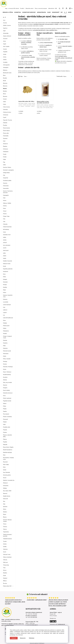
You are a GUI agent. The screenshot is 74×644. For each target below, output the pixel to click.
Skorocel (5, 493)
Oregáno (5, 388)
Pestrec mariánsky (7, 417)
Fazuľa (5, 154)
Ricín (4, 455)
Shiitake (5, 488)
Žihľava (5, 581)
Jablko (5, 237)
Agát (4, 31)
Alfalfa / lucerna (7, 25)
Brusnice (5, 96)
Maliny (5, 328)
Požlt (4, 424)
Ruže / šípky (6, 465)
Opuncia (5, 385)
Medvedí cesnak (7, 351)
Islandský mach (7, 235)
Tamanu (5, 527)
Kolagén (5, 279)
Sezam (5, 478)
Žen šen (5, 583)
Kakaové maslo (7, 264)
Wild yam (5, 562)
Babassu (5, 70)
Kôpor (5, 290)
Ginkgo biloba (6, 173)
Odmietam (32, 638)
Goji (4, 175)
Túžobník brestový (7, 539)
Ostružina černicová (8, 393)
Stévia (5, 509)
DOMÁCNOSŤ (56, 12)
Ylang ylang (6, 565)
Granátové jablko (7, 181)
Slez (4, 501)
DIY (62, 12)
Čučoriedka (6, 136)
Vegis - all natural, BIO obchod (12, 8)
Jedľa (4, 253)
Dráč (4, 141)
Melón (5, 356)
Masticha (5, 343)
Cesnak (5, 99)
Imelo (4, 232)
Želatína (5, 573)
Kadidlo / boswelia (8, 261)
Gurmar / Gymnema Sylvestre (8, 192)
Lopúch (5, 313)
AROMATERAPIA (41, 12)
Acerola (5, 23)
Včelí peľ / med (7, 554)
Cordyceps (6, 115)
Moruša (5, 364)
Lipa (4, 307)
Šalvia (5, 514)
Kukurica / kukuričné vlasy (8, 296)
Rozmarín (5, 462)
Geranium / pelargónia (8, 170)
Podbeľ (5, 422)
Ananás (5, 49)
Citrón (5, 104)
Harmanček (6, 188)
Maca (4, 320)
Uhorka (5, 544)
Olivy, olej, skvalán (7, 382)
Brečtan (5, 91)
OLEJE (49, 12)
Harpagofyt (6, 195)
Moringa (5, 361)
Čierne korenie (6, 128)
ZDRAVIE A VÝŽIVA (8, 12)
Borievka (5, 83)
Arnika (5, 54)
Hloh (4, 198)
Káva (4, 274)
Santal (5, 470)
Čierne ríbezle (6, 131)
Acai (4, 20)
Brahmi (5, 89)
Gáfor (4, 165)
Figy (4, 162)
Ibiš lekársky (6, 229)
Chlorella (5, 224)
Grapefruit (6, 178)
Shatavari (5, 483)
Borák (4, 81)
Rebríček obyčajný (7, 452)
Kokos (5, 277)
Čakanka (5, 123)
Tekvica (5, 529)
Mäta (4, 346)
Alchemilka (6, 33)
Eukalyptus (6, 152)
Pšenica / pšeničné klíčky (7, 436)
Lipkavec (5, 310)
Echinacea (5, 149)
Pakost (5, 403)
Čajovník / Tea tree (8, 120)
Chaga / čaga (6, 216)
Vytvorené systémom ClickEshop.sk (37, 643)
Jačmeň (5, 243)
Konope (5, 285)
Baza (4, 75)
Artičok (5, 60)
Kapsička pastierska (8, 269)
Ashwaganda (6, 65)
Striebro (5, 512)
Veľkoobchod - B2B (53, 8)
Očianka (5, 380)
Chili (4, 222)
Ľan (4, 315)
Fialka (4, 159)
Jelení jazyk (6, 250)
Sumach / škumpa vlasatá (7, 521)
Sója (4, 504)
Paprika (5, 411)
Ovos (4, 396)
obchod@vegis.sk (33, 625)
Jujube (5, 258)
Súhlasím (14, 638)
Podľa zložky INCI (7, 586)
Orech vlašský (6, 390)
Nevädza (5, 377)
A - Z (65, 12)
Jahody (5, 240)
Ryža (4, 467)
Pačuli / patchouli (7, 398)
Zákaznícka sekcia (29, 8)
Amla (4, 41)
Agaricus (5, 28)
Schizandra (6, 486)
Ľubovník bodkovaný (8, 318)
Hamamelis (6, 186)
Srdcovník (5, 499)
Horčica (5, 206)
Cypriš (5, 117)
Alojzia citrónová (7, 36)
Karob (5, 266)
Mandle (5, 334)
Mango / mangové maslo (7, 337)
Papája (5, 409)
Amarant (5, 39)
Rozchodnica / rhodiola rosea (8, 458)
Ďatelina (5, 146)
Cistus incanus (6, 107)
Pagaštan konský (7, 401)
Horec (5, 208)
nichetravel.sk (61, 624)
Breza (4, 94)
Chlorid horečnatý (7, 227)
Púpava (5, 439)
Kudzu (5, 292)
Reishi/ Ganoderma (8, 450)
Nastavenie (23, 638)
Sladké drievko (7, 496)
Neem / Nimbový (7, 372)
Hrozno (5, 214)
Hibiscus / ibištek (7, 203)
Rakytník (5, 445)
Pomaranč (5, 419)
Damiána (5, 138)
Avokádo (5, 62)
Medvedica (6, 354)
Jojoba (5, 256)
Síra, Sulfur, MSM (7, 491)
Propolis (5, 430)
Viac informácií (19, 635)
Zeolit (4, 576)
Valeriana (5, 549)
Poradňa (22, 8)
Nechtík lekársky (7, 375)
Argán (5, 44)
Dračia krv (5, 144)
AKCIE (70, 12)
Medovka (5, 348)
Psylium (5, 432)
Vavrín (5, 552)
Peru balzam (6, 414)
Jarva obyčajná (7, 245)
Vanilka (5, 547)
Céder (5, 102)
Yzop (4, 568)
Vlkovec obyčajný (7, 557)
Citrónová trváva (7, 112)
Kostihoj (5, 287)
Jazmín (5, 248)
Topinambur (6, 532)
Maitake (5, 323)
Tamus (5, 524)
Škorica (5, 517)
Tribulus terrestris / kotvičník (8, 535)
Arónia (5, 57)
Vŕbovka (5, 560)
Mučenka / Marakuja (8, 367)
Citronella (5, 110)
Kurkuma (5, 299)
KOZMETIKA (18, 12)
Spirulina (5, 507)
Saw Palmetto (7, 472)
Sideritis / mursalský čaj (9, 480)
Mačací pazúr (6, 326)
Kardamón (6, 271)
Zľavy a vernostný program (41, 8)
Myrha (5, 369)
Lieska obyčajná (7, 305)
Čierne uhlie (6, 133)
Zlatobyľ (5, 578)
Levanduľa (6, 302)
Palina (5, 406)
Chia (4, 219)
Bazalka (5, 78)
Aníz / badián (6, 46)
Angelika (5, 52)
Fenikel (5, 157)
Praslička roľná (7, 427)
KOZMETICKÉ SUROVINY (29, 12)
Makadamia (6, 331)
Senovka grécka (7, 475)
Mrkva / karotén (7, 359)
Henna (5, 200)
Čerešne (5, 125)
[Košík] (71, 8)
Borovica (5, 86)
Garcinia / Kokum (7, 167)
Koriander (5, 282)
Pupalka (5, 442)
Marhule (5, 340)
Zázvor (5, 570)
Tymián (5, 541)
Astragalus (6, 67)
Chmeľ (5, 211)
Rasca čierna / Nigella (8, 447)
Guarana (5, 183)
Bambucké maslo (7, 73)
